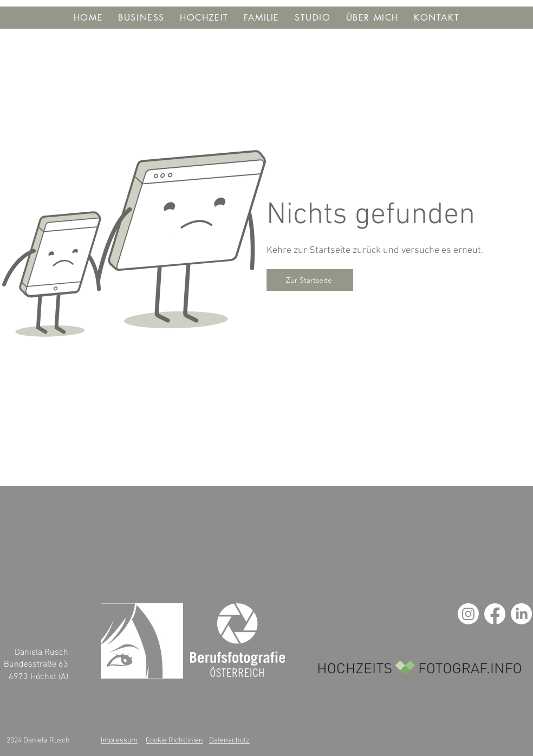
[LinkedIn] (521, 614)
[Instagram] (468, 614)
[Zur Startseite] (310, 280)
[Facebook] (495, 614)
